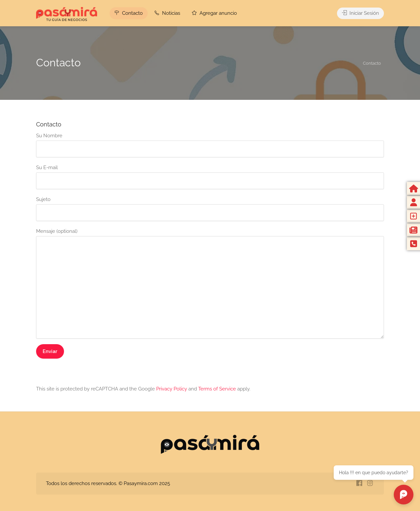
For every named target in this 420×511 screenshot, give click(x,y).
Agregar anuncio (214, 13)
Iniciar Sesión (360, 13)
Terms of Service (217, 389)
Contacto (129, 13)
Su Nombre (210, 145)
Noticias (167, 13)
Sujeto (210, 209)
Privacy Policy (172, 389)
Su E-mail (210, 177)
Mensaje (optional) (210, 283)
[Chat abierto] (404, 495)
